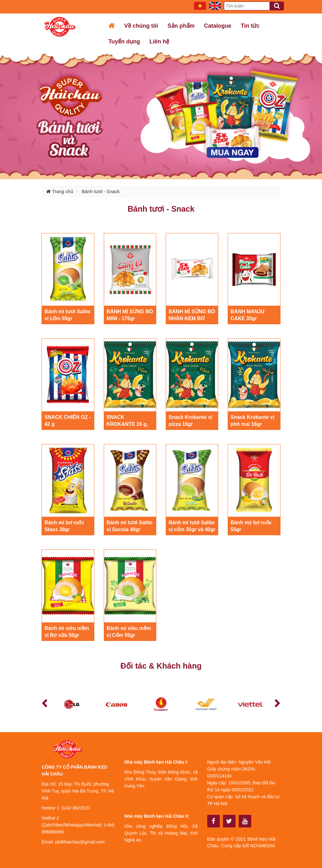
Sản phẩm (181, 26)
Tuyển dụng (124, 42)
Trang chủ (60, 191)
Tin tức (250, 26)
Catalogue (218, 26)
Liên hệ (159, 42)
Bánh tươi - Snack (101, 191)
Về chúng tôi (141, 26)
